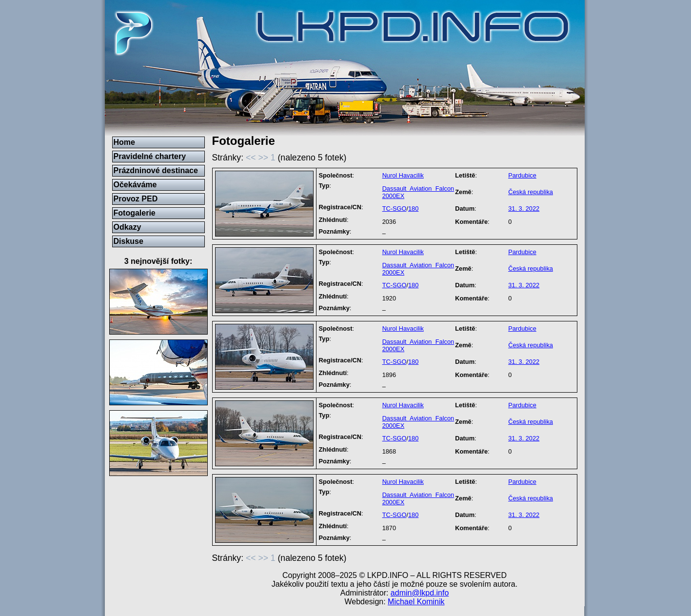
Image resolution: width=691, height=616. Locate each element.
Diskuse (128, 241)
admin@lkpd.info (420, 593)
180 (413, 209)
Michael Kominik (416, 602)
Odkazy (128, 227)
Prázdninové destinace (156, 170)
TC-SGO (395, 209)
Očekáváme (135, 185)
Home (124, 142)
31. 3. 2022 (524, 209)
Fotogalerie (135, 213)
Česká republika (531, 192)
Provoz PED (136, 199)
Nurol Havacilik (403, 175)
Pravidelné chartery (150, 156)
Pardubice (522, 175)
